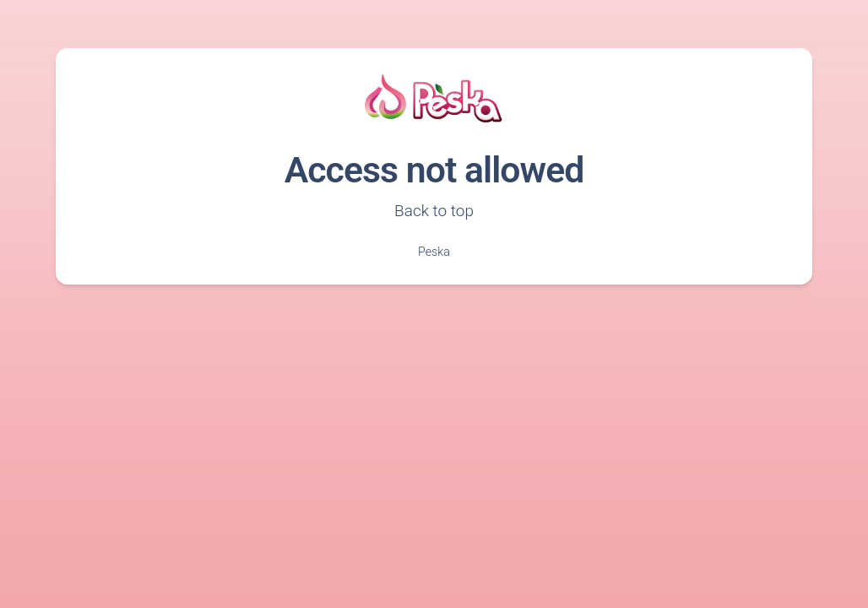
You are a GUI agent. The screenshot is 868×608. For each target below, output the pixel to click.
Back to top (434, 211)
